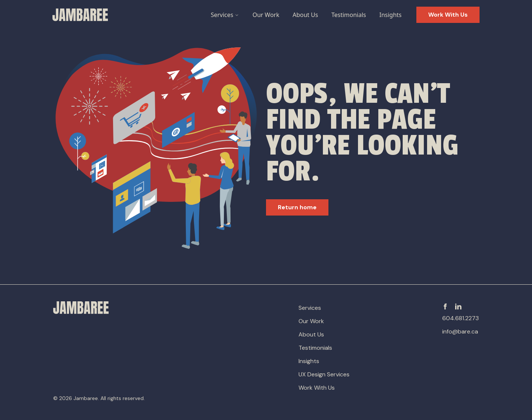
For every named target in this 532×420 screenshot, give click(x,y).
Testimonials (349, 15)
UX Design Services (324, 374)
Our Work (266, 15)
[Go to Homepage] (80, 15)
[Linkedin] (458, 306)
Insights (391, 15)
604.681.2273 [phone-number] (461, 318)
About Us (305, 15)
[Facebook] (445, 306)
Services (225, 15)
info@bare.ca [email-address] (460, 331)
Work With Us (317, 388)
